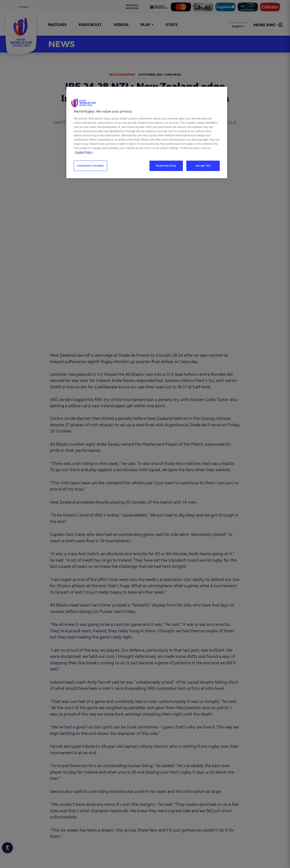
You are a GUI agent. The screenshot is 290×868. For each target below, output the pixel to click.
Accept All (203, 166)
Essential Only (166, 166)
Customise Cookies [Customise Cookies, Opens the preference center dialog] (90, 166)
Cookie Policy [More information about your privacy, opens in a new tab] (84, 152)
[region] (147, 132)
